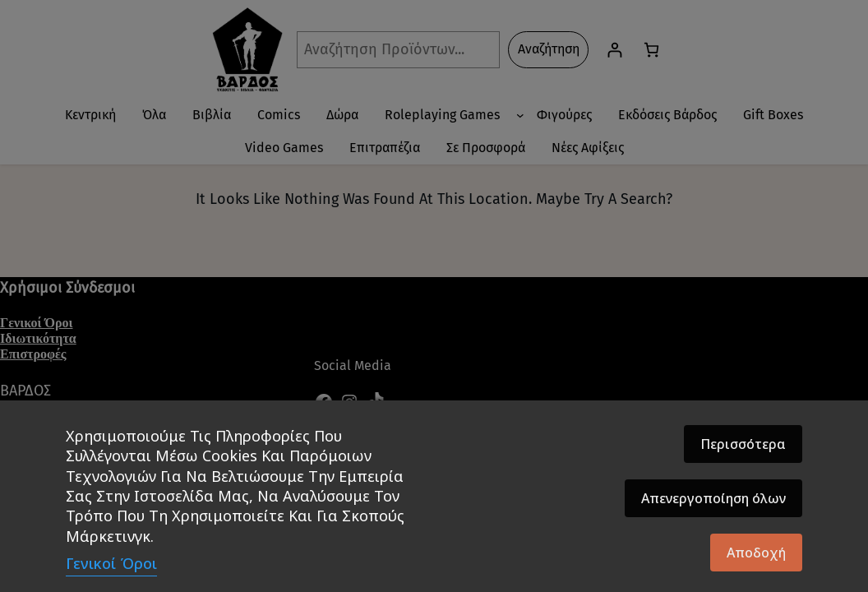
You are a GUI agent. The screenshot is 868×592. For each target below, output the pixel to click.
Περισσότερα (743, 444)
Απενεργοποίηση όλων (713, 498)
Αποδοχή (756, 553)
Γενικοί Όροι (111, 563)
